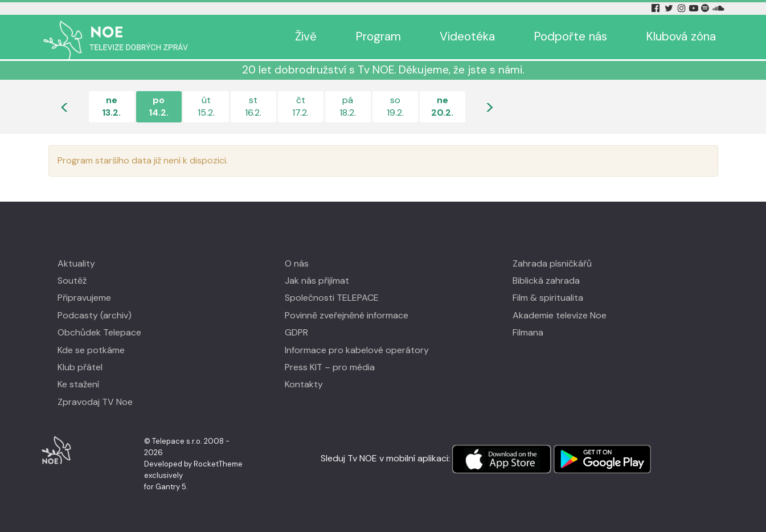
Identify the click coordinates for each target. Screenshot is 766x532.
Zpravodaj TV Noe (95, 402)
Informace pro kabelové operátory (357, 350)
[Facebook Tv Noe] (657, 8)
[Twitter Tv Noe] (670, 8)
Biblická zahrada (546, 281)
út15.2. (206, 106)
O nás (297, 263)
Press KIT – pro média (330, 367)
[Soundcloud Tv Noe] (718, 8)
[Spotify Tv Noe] (706, 8)
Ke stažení (78, 384)
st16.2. (253, 106)
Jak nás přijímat (317, 281)
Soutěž (72, 281)
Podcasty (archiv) (95, 315)
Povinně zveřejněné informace (347, 315)
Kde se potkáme (91, 350)
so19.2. (395, 106)
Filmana (528, 332)
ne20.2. (442, 106)
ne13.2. (111, 106)
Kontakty (304, 384)
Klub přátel (80, 367)
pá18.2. (348, 106)
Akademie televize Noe (560, 315)
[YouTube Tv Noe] (695, 8)
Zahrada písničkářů (552, 263)
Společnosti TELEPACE (332, 298)
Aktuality (76, 263)
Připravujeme (84, 298)
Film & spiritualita (548, 298)
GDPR (296, 332)
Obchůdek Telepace (99, 332)
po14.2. (159, 106)
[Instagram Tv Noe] (683, 8)
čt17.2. (300, 106)
